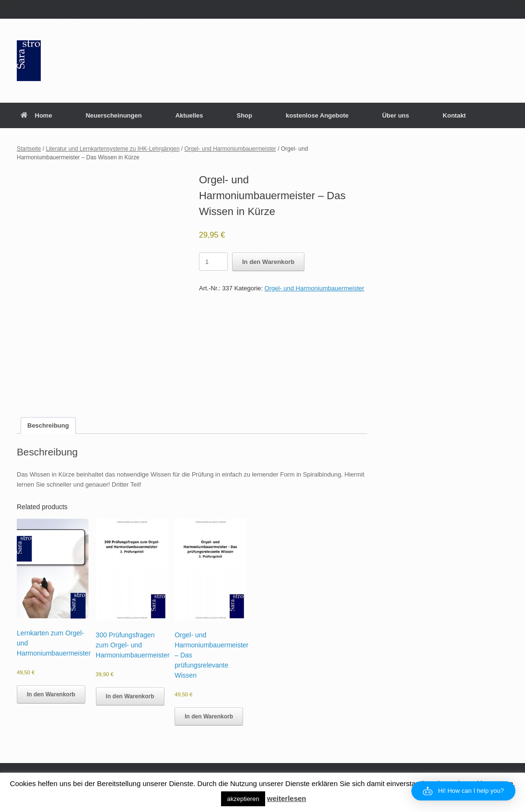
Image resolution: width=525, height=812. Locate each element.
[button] (463, 791)
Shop (244, 115)
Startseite (29, 149)
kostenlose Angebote (317, 115)
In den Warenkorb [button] (51, 694)
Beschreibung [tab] (48, 425)
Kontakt (454, 115)
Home (36, 115)
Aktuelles (189, 115)
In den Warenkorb (268, 262)
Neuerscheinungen (114, 115)
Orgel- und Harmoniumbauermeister (230, 149)
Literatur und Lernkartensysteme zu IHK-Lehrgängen (112, 149)
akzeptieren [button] (243, 799)
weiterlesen (287, 798)
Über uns (396, 115)
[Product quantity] (213, 262)
